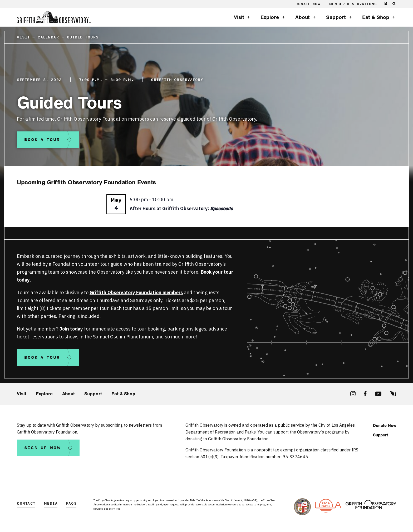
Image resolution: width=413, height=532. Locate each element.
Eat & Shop (376, 17)
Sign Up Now (43, 448)
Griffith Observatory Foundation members (136, 292)
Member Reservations (353, 4)
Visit (239, 17)
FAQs (71, 504)
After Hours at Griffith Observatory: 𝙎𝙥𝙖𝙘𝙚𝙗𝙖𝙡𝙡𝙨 (181, 208)
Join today (71, 329)
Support (336, 17)
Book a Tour (42, 140)
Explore (270, 17)
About (303, 17)
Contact (26, 504)
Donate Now (308, 4)
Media (51, 504)
